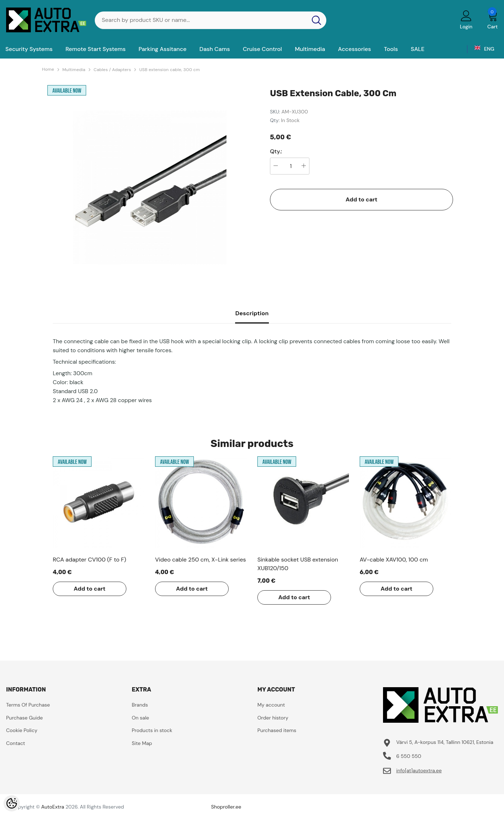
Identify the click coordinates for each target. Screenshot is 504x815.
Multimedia (74, 70)
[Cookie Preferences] (12, 803)
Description (252, 313)
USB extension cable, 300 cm (170, 70)
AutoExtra (53, 807)
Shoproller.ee (226, 807)
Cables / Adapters (112, 70)
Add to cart (362, 199)
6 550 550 (409, 756)
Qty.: (276, 152)
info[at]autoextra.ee (419, 770)
